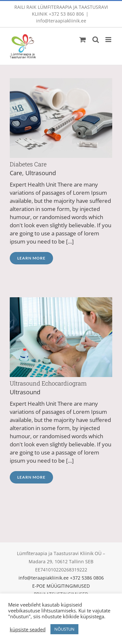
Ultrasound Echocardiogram (48, 383)
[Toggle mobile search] (96, 40)
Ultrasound (41, 173)
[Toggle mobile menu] (109, 40)
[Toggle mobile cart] (83, 40)
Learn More (31, 258)
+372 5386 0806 (87, 578)
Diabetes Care (28, 164)
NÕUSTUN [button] (64, 629)
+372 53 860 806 (66, 14)
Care (16, 173)
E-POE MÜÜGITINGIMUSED (61, 586)
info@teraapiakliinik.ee (61, 21)
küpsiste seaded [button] (28, 629)
